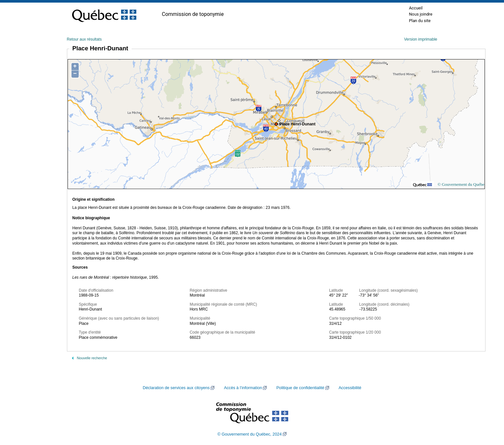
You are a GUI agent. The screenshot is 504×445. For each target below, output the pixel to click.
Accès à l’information (243, 388)
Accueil (416, 8)
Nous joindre (420, 14)
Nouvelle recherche (92, 358)
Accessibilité (350, 388)
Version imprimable (420, 39)
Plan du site (420, 21)
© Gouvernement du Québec (462, 184)
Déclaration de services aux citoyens (176, 388)
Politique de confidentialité (300, 388)
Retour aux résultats (84, 39)
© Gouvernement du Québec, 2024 (250, 434)
